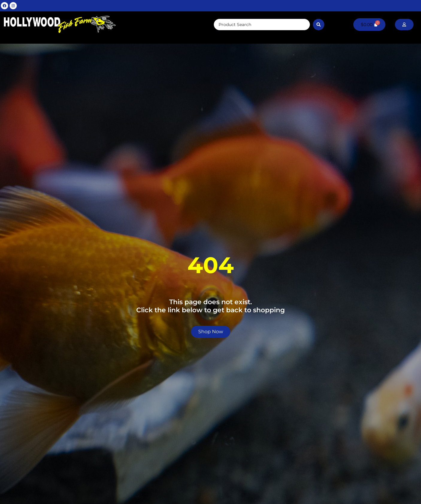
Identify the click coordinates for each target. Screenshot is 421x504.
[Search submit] (319, 25)
